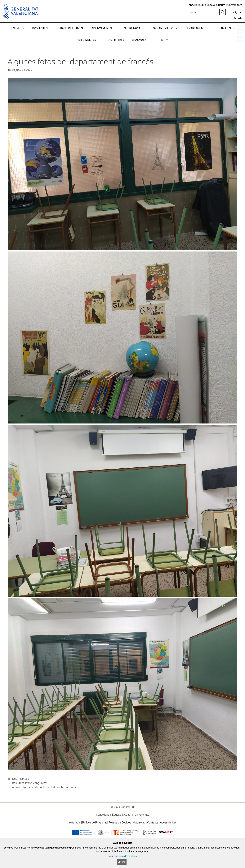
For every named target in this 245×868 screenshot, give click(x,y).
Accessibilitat (168, 823)
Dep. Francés (20, 779)
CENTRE (19, 28)
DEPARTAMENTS (200, 28)
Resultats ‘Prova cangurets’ (29, 783)
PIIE (165, 40)
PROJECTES (44, 28)
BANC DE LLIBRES (71, 28)
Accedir (238, 18)
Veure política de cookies (123, 856)
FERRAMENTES (91, 40)
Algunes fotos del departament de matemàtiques (44, 787)
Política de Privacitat (95, 823)
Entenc (122, 862)
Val (234, 13)
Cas (240, 13)
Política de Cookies (120, 823)
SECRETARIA (137, 28)
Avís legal (75, 823)
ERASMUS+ (143, 40)
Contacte (153, 823)
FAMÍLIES (229, 28)
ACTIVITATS (116, 40)
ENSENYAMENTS (105, 28)
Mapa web (139, 823)
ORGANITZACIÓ (167, 28)
